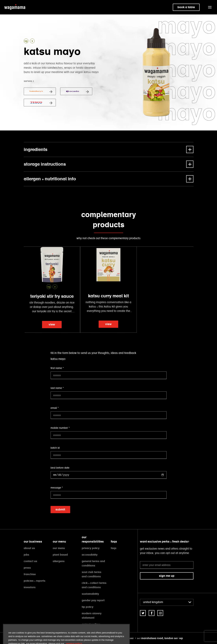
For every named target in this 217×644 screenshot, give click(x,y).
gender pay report (93, 600)
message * (57, 488)
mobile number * (60, 428)
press (27, 568)
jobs (26, 555)
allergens (59, 561)
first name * (57, 368)
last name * (57, 388)
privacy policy (91, 548)
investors (30, 587)
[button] (210, 7)
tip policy (88, 607)
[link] (143, 613)
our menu (59, 548)
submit (60, 509)
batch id (55, 448)
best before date (60, 468)
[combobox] (167, 602)
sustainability (90, 594)
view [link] (52, 324)
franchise (30, 574)
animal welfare (91, 624)
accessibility (90, 555)
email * (55, 408)
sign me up (167, 576)
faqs (114, 548)
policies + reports (35, 581)
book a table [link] (186, 7)
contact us (30, 561)
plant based (60, 555)
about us (29, 548)
